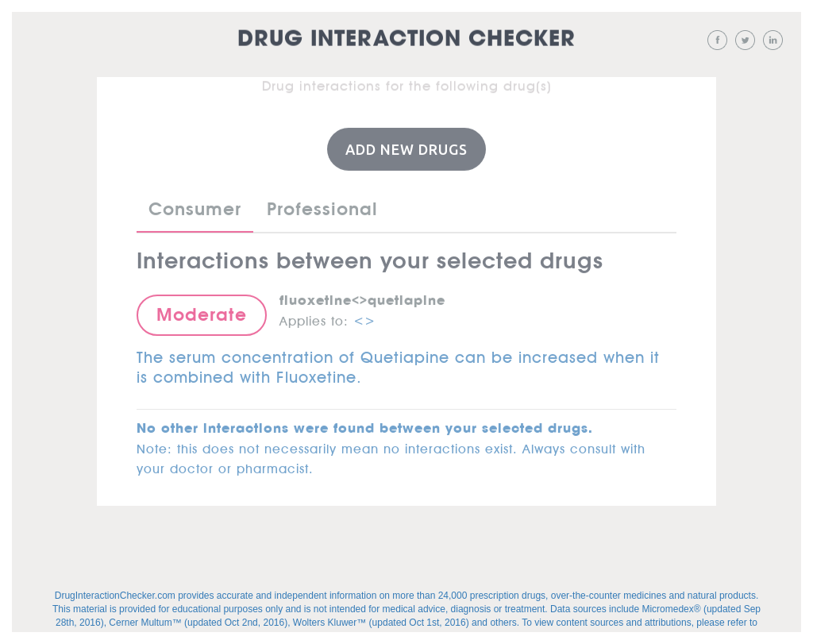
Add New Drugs (406, 148)
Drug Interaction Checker (406, 39)
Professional (322, 208)
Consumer (195, 208)
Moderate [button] (202, 314)
